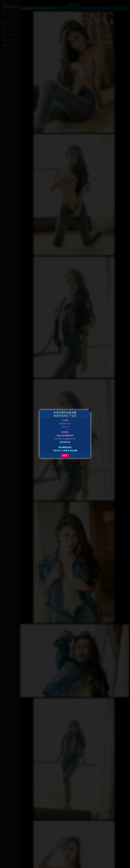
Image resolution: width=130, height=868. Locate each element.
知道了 (65, 455)
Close (90, 410)
